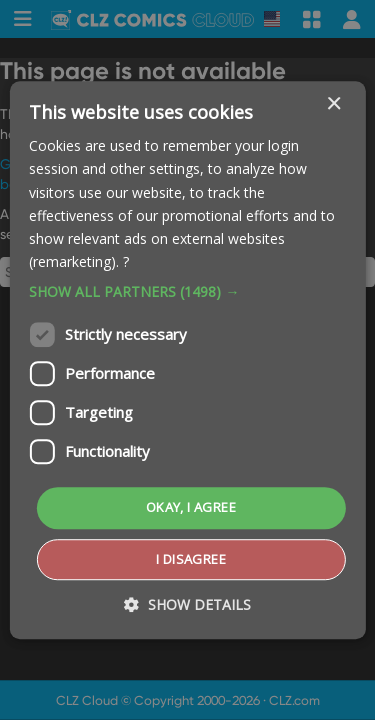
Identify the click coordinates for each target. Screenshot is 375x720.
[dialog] (187, 360)
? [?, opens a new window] (126, 261)
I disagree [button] (191, 559)
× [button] (333, 104)
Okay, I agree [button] (191, 507)
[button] (187, 292)
